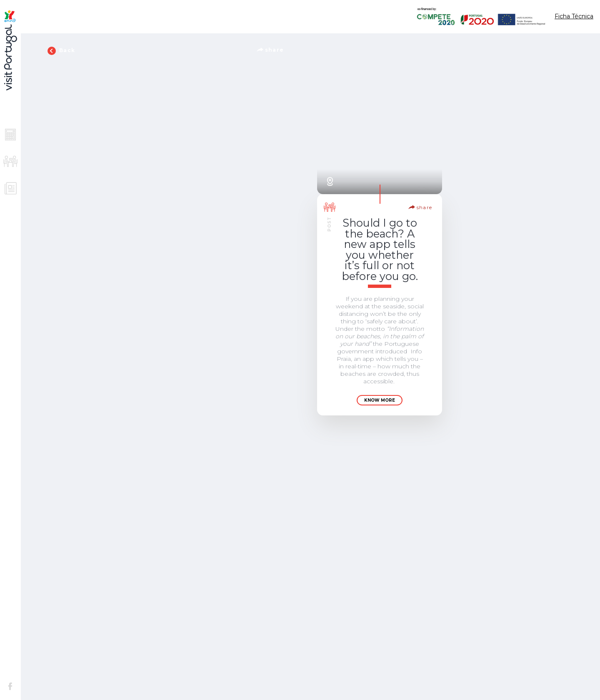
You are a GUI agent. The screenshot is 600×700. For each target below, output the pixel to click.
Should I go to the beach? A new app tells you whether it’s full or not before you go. (380, 249)
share (270, 50)
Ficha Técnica (574, 16)
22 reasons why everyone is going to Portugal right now (380, 633)
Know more (380, 400)
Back (61, 51)
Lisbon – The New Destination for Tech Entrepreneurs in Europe (518, 249)
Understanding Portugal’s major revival (518, 522)
